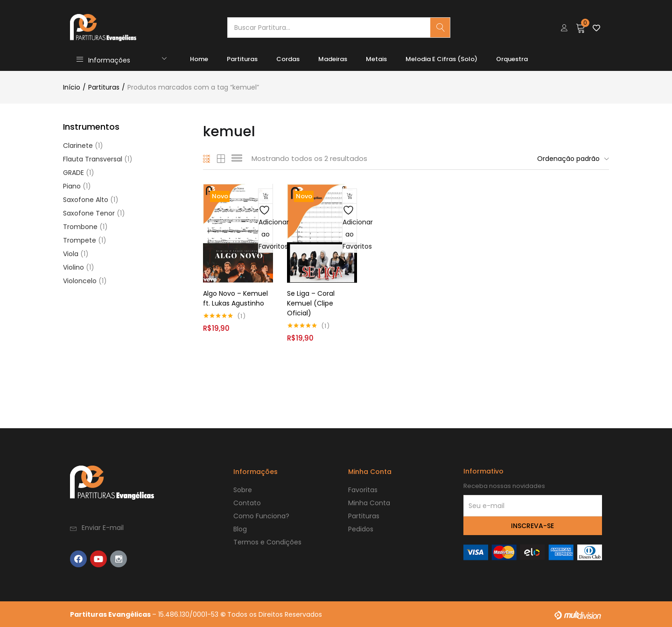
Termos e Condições (267, 542)
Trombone (80, 227)
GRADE (73, 173)
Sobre (243, 489)
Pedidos (361, 529)
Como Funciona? (261, 516)
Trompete (80, 240)
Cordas (288, 59)
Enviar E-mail (103, 527)
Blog (240, 529)
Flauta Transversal (93, 159)
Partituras (242, 59)
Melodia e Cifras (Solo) (441, 59)
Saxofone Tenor (89, 213)
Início (72, 87)
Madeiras (333, 59)
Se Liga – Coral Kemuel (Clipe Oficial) (311, 303)
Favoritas (363, 489)
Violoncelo (80, 281)
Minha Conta (369, 502)
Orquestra (512, 59)
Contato (247, 502)
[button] (581, 28)
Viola (71, 254)
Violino (73, 267)
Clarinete (78, 146)
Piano (72, 186)
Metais (376, 59)
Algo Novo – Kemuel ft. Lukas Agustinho (235, 298)
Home (199, 59)
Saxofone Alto (86, 200)
